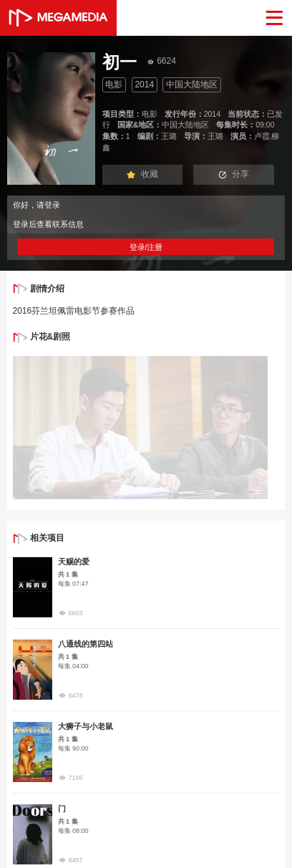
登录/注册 (146, 247)
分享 (234, 174)
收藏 (142, 174)
